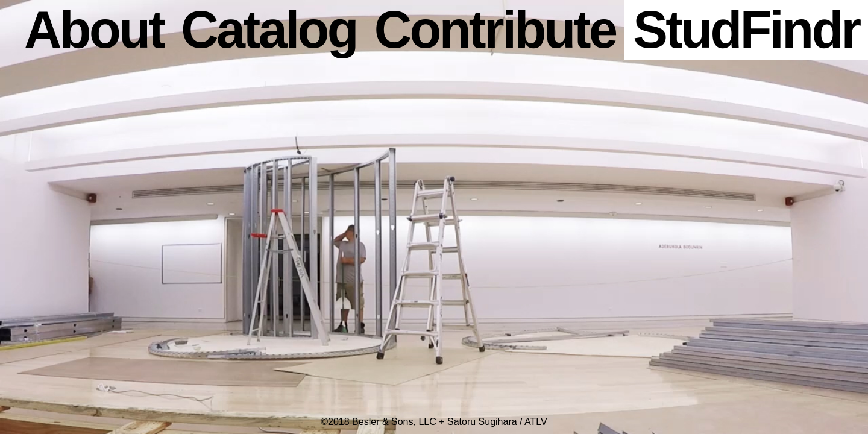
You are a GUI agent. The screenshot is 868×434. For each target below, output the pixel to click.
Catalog (269, 30)
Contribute (495, 30)
